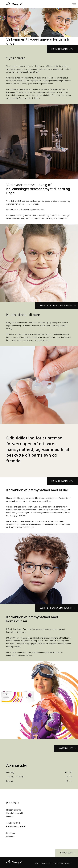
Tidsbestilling (68, 853)
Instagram (10, 836)
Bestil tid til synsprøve (64, 49)
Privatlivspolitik (66, 863)
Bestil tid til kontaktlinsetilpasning (58, 306)
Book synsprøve (67, 748)
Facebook (11, 833)
